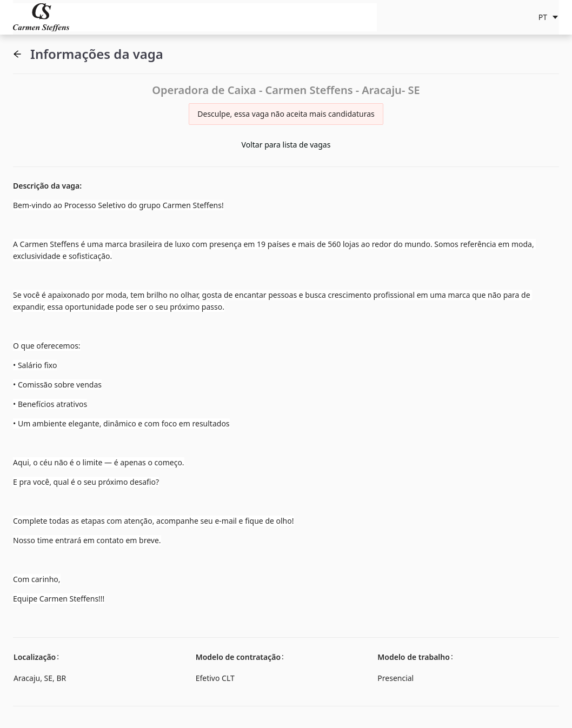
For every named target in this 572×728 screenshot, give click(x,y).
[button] (17, 54)
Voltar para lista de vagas (286, 145)
